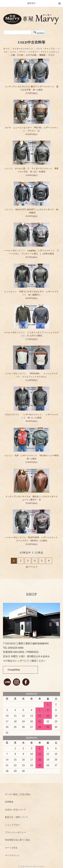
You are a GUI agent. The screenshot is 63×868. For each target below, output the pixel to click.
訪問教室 (9, 802)
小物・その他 (17, 55)
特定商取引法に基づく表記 (18, 840)
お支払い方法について (15, 810)
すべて (7, 49)
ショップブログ (12, 825)
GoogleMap (14, 670)
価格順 (42, 55)
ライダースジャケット (23, 49)
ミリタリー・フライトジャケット (44, 52)
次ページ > (31, 567)
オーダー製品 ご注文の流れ (18, 794)
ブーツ (22, 52)
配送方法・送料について (16, 817)
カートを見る (11, 848)
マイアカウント (12, 855)
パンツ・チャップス (46, 49)
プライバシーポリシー (15, 832)
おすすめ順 (31, 55)
